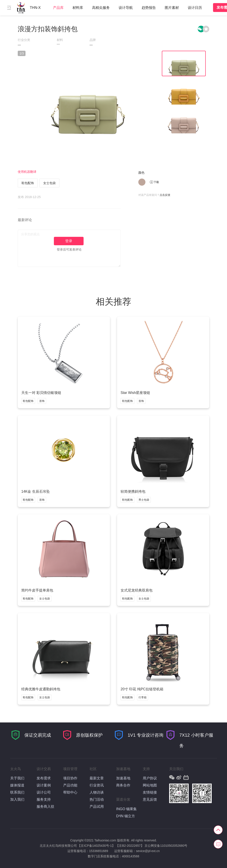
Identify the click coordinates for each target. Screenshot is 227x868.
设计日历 (195, 8)
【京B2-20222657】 (130, 846)
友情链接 (150, 792)
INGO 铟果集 (126, 809)
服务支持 (44, 799)
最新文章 (97, 778)
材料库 (78, 8)
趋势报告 (149, 8)
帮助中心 (70, 792)
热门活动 (97, 799)
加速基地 (123, 778)
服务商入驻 (45, 807)
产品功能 (70, 785)
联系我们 (17, 792)
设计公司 (44, 792)
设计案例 (44, 785)
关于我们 (17, 778)
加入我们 (17, 799)
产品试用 (97, 807)
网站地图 (150, 785)
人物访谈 (97, 792)
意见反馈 (150, 799)
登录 (69, 241)
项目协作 (70, 778)
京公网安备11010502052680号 (166, 846)
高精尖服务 (101, 8)
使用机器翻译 (27, 172)
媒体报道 (17, 785)
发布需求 (44, 778)
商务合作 (123, 785)
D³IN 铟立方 (126, 816)
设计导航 (126, 8)
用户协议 (150, 778)
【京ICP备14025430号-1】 (96, 846)
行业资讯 (97, 785)
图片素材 (172, 8)
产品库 (58, 8)
